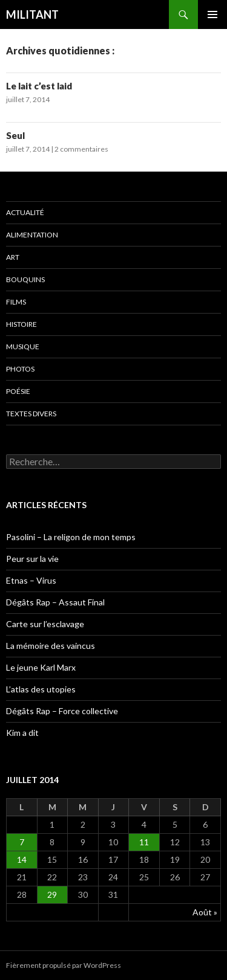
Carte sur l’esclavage (45, 624)
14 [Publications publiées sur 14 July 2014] (22, 859)
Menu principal (212, 15)
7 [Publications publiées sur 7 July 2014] (22, 842)
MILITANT (32, 15)
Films (16, 302)
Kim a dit (22, 733)
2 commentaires (81, 149)
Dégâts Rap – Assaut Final (55, 602)
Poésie (18, 391)
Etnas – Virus (31, 580)
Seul (15, 135)
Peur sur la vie (32, 559)
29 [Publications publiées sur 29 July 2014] (52, 895)
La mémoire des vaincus (51, 646)
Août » (205, 912)
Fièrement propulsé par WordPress (64, 965)
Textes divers (31, 414)
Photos (20, 369)
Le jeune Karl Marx (41, 667)
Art (13, 257)
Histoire (21, 324)
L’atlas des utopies (41, 689)
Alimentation (32, 235)
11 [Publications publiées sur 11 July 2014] (144, 842)
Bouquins (25, 279)
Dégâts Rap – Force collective (62, 711)
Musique (23, 347)
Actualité (25, 212)
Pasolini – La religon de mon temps (71, 537)
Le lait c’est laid (39, 86)
